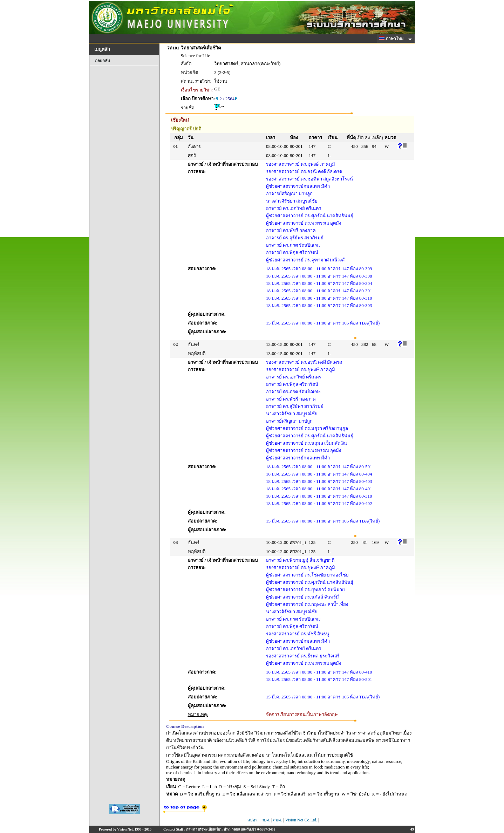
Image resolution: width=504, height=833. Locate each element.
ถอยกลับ (102, 61)
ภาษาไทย (393, 39)
